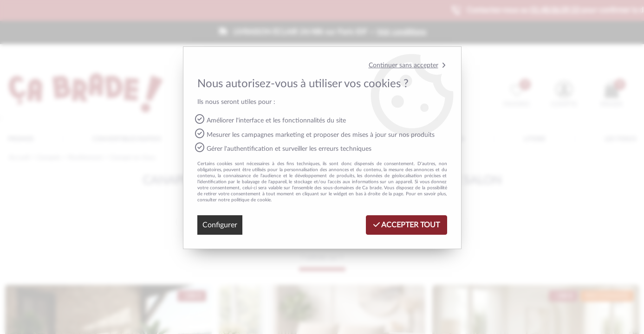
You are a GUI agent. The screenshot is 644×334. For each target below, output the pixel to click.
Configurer (220, 225)
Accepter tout (407, 225)
